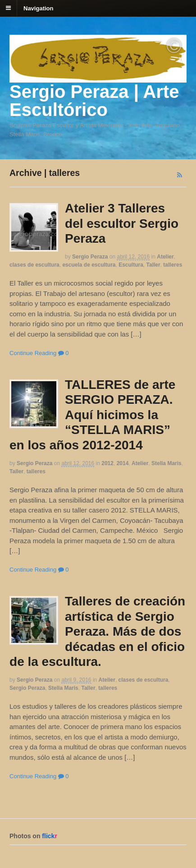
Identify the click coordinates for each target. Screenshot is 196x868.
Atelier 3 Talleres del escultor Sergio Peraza (122, 223)
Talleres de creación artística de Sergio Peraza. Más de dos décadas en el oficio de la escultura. (97, 631)
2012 (107, 463)
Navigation (38, 8)
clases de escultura (34, 265)
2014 (123, 463)
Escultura (131, 265)
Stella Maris (166, 463)
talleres (173, 265)
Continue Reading (33, 353)
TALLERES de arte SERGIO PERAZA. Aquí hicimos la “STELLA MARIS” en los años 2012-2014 (92, 415)
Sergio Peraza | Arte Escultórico (94, 101)
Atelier (165, 257)
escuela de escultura (89, 265)
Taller (153, 265)
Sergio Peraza (90, 257)
